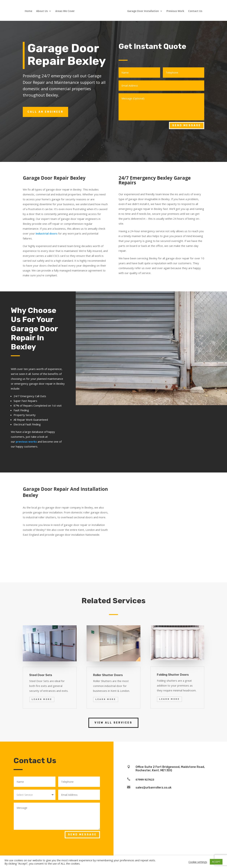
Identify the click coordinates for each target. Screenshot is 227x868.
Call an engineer (45, 112)
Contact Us (195, 12)
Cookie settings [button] (198, 862)
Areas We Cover (65, 12)
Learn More (42, 699)
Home (29, 12)
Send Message (187, 125)
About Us (42, 12)
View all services (113, 723)
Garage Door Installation (143, 12)
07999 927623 (145, 779)
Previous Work (175, 12)
